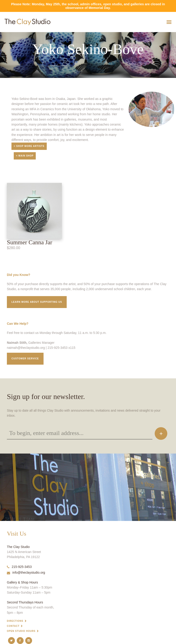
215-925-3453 (19, 567)
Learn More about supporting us (37, 302)
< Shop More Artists (29, 146)
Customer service (25, 359)
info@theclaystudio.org (26, 572)
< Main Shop (25, 156)
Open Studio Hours (21, 631)
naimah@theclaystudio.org (26, 348)
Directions (15, 621)
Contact (13, 626)
